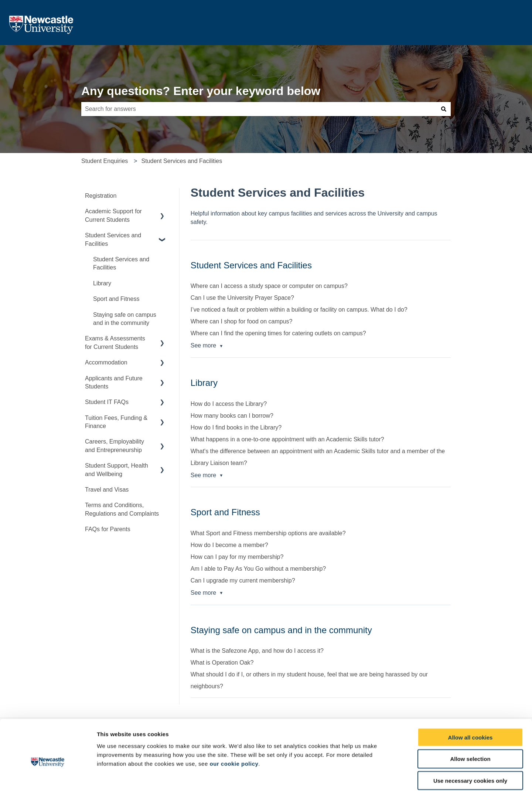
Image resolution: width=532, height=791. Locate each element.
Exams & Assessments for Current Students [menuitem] (115, 342)
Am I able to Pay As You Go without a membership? (258, 569)
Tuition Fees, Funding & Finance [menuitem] (116, 422)
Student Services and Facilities (182, 161)
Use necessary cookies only (470, 744)
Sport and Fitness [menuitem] (116, 299)
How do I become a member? (229, 545)
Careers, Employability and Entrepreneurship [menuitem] (115, 446)
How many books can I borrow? (232, 416)
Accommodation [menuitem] (106, 362)
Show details (388, 777)
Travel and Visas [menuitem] (107, 490)
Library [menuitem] (102, 283)
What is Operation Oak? (222, 663)
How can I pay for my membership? (237, 557)
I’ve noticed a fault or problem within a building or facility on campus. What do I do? (299, 310)
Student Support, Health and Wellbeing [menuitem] (117, 470)
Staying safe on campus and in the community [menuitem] (125, 319)
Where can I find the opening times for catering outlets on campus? (278, 333)
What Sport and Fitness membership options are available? (268, 533)
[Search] (444, 109)
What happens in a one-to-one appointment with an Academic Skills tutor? (287, 439)
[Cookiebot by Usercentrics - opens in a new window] (48, 777)
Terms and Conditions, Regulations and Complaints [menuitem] (122, 509)
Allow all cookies (470, 700)
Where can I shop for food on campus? (242, 321)
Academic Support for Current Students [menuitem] (113, 215)
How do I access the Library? (229, 404)
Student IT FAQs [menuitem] (107, 402)
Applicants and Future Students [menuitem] (114, 382)
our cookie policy (234, 727)
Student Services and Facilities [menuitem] (113, 239)
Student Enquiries (105, 161)
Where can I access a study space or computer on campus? (269, 286)
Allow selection (470, 722)
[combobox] (259, 109)
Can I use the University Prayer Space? (242, 298)
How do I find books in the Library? (236, 427)
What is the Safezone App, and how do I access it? (257, 651)
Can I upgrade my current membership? (243, 580)
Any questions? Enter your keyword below (201, 91)
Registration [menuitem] (101, 196)
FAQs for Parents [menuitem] (108, 529)
